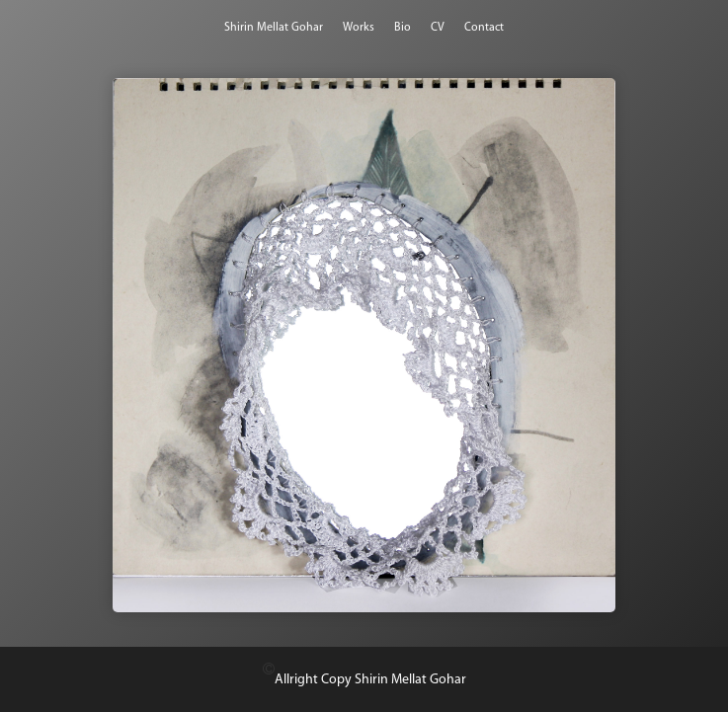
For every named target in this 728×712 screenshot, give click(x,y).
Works (359, 28)
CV (438, 28)
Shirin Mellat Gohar (274, 28)
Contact (484, 28)
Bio (403, 28)
